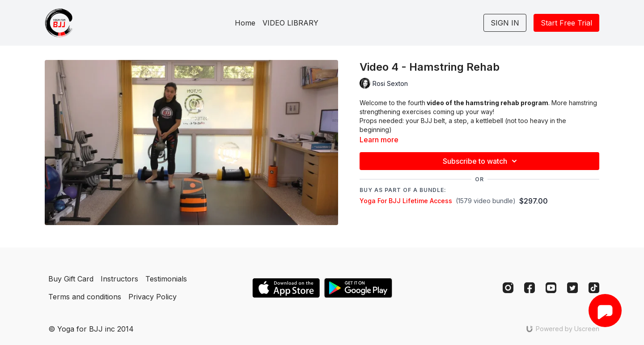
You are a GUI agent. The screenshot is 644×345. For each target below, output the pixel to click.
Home (245, 23)
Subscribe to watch (481, 161)
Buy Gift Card (71, 279)
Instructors (119, 279)
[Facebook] (530, 288)
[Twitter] (572, 288)
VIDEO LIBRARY (290, 23)
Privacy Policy (153, 297)
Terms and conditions (85, 297)
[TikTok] (594, 288)
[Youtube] (551, 288)
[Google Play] (358, 288)
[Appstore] (286, 288)
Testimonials (166, 279)
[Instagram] (508, 288)
